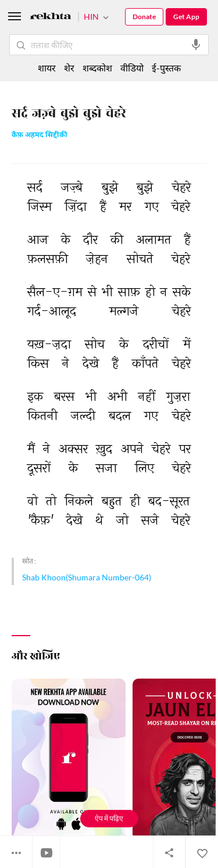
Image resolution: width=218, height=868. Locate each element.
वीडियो (132, 68)
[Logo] (51, 18)
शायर (47, 68)
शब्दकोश (97, 68)
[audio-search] (196, 45)
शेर (69, 68)
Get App (186, 17)
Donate (144, 17)
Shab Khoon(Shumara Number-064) (87, 577)
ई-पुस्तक (166, 68)
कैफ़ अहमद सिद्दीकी (40, 136)
